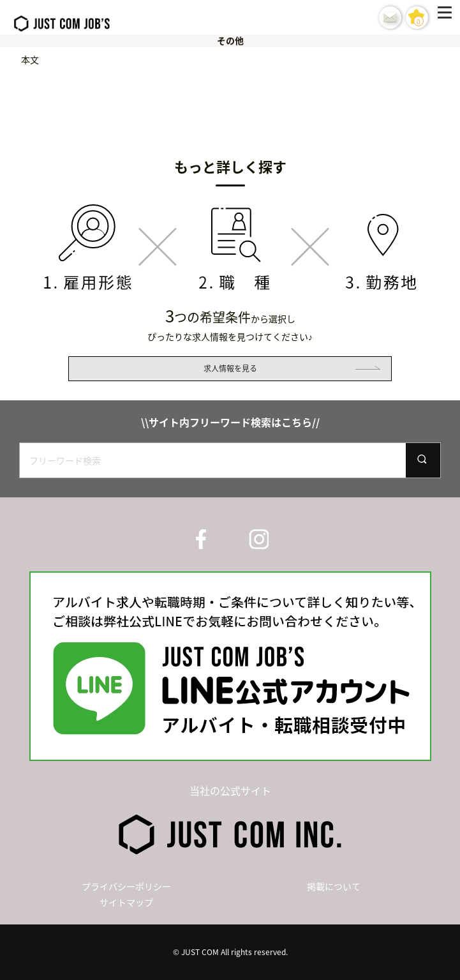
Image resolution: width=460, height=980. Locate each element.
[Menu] (447, 17)
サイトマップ (126, 902)
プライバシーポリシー (126, 886)
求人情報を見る (230, 368)
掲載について (334, 886)
